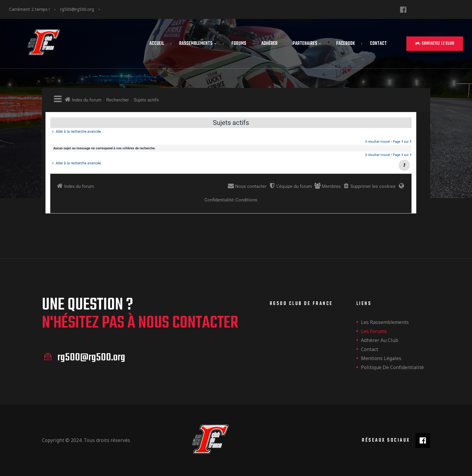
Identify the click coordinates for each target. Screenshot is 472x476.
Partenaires (307, 44)
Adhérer (269, 44)
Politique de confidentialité (392, 367)
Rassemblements (198, 44)
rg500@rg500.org (77, 9)
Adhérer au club (380, 340)
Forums (239, 44)
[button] (435, 44)
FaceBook (346, 44)
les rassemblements (385, 322)
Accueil (157, 44)
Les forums (374, 331)
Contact (378, 44)
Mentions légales (381, 358)
